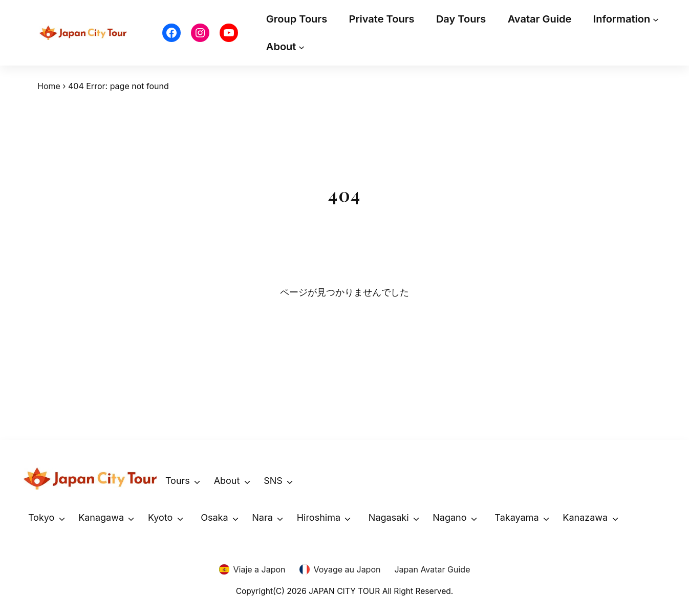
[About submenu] (302, 47)
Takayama (516, 517)
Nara (262, 517)
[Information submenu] (656, 19)
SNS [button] (273, 481)
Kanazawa (585, 517)
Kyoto (160, 517)
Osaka (214, 517)
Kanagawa (101, 517)
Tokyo (41, 517)
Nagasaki (389, 517)
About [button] (227, 481)
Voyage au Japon (347, 569)
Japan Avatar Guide (432, 569)
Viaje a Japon (260, 569)
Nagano (449, 517)
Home (49, 86)
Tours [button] (178, 481)
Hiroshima (319, 517)
